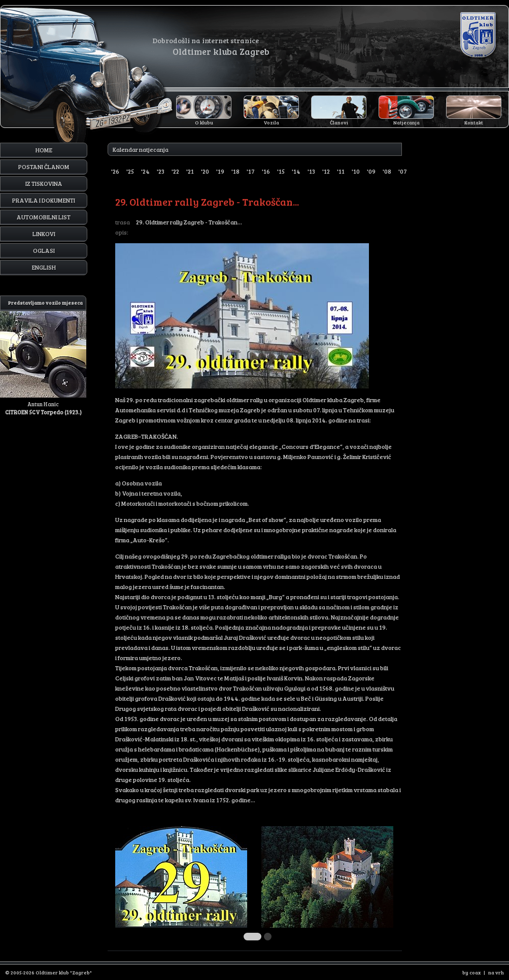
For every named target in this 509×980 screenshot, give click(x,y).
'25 (130, 171)
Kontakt (474, 122)
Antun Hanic (43, 356)
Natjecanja (406, 122)
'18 (235, 171)
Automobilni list (44, 217)
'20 (205, 171)
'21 (190, 171)
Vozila (272, 122)
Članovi (339, 122)
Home (44, 150)
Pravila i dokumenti (44, 200)
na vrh (496, 972)
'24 (145, 171)
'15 (281, 171)
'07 (403, 171)
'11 (341, 171)
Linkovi (44, 234)
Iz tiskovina (44, 183)
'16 (266, 171)
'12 (326, 171)
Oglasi (44, 250)
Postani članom (44, 167)
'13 (311, 171)
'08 (387, 171)
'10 (356, 171)
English (44, 267)
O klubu (204, 122)
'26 (115, 171)
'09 (371, 171)
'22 (175, 171)
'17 (251, 171)
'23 (161, 171)
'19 (220, 171)
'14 (296, 171)
